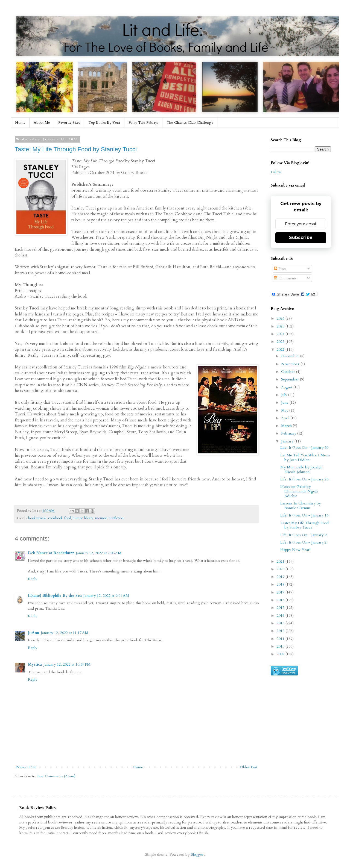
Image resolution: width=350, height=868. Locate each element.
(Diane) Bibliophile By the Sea (55, 596)
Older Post (249, 767)
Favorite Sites (69, 122)
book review (37, 518)
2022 (281, 349)
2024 (281, 334)
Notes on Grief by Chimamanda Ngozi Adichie (299, 491)
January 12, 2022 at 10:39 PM (67, 664)
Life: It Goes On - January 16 (304, 515)
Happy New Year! (295, 550)
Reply (33, 579)
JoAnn (33, 633)
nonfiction (116, 518)
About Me (42, 122)
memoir (101, 518)
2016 (281, 600)
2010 (281, 646)
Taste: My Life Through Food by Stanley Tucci (76, 149)
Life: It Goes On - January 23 (304, 479)
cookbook (55, 518)
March (287, 426)
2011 (281, 639)
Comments (285, 278)
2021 (281, 561)
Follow (276, 172)
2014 (281, 615)
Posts (280, 269)
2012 (281, 631)
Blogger (197, 854)
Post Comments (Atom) (56, 776)
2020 (281, 569)
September (291, 379)
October (289, 372)
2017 (281, 592)
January (288, 441)
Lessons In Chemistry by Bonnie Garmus (301, 506)
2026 (281, 318)
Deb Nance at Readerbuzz (51, 553)
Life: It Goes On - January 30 (304, 448)
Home (20, 122)
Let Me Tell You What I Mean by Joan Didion (305, 457)
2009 (281, 654)
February (289, 433)
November (291, 364)
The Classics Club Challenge (190, 122)
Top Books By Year (104, 122)
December (291, 356)
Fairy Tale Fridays (143, 122)
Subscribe (301, 237)
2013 (281, 623)
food (68, 518)
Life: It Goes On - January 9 (303, 535)
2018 (281, 584)
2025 (281, 326)
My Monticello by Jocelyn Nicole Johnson (301, 470)
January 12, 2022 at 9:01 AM (106, 596)
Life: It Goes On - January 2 (303, 542)
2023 (281, 342)
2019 (281, 577)
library (89, 518)
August (287, 387)
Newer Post (26, 767)
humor (78, 518)
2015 (281, 608)
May (285, 410)
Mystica (35, 664)
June (285, 402)
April (286, 418)
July (285, 395)
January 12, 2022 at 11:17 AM (65, 633)
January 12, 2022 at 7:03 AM (99, 553)
